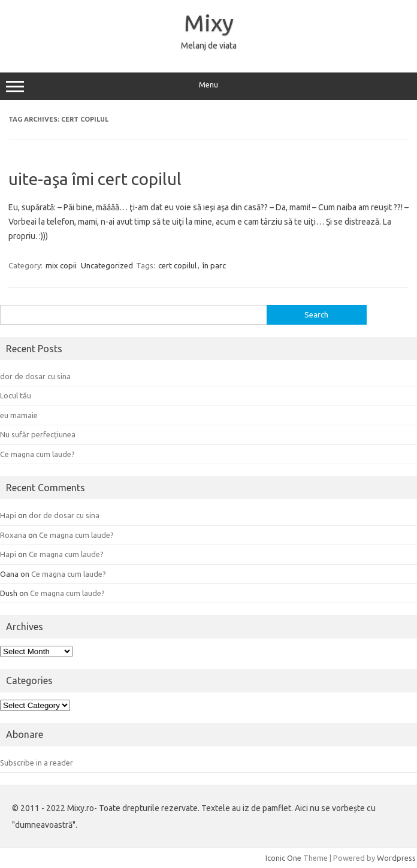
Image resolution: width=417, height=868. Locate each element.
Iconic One (283, 858)
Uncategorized (107, 265)
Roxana (13, 535)
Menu (208, 86)
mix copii (61, 265)
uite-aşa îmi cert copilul (95, 179)
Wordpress (396, 858)
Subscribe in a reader (37, 763)
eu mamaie (19, 415)
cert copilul (177, 265)
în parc (214, 265)
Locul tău (16, 395)
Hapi (8, 515)
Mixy (209, 23)
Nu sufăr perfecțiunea (38, 434)
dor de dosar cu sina (35, 376)
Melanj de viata (209, 46)
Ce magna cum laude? (37, 454)
